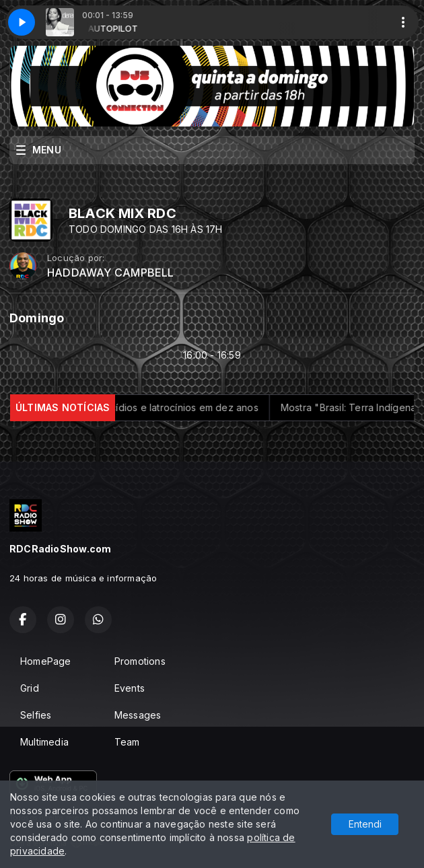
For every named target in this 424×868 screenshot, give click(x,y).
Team (127, 742)
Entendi (365, 824)
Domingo (37, 318)
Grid (30, 688)
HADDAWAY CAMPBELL (111, 273)
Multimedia (44, 742)
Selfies (36, 715)
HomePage (46, 661)
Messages (138, 715)
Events (130, 688)
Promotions (140, 661)
